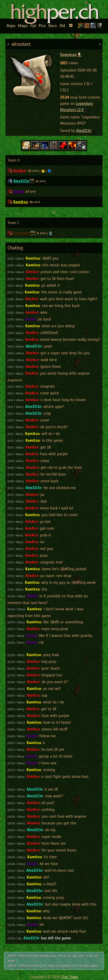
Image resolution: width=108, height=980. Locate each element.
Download (71, 55)
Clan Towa (69, 977)
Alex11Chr (84, 131)
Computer (22, 233)
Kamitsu (21, 202)
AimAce (20, 171)
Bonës (19, 191)
